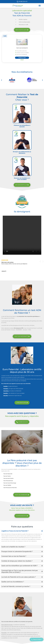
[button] (40, 6)
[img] (20, 260)
